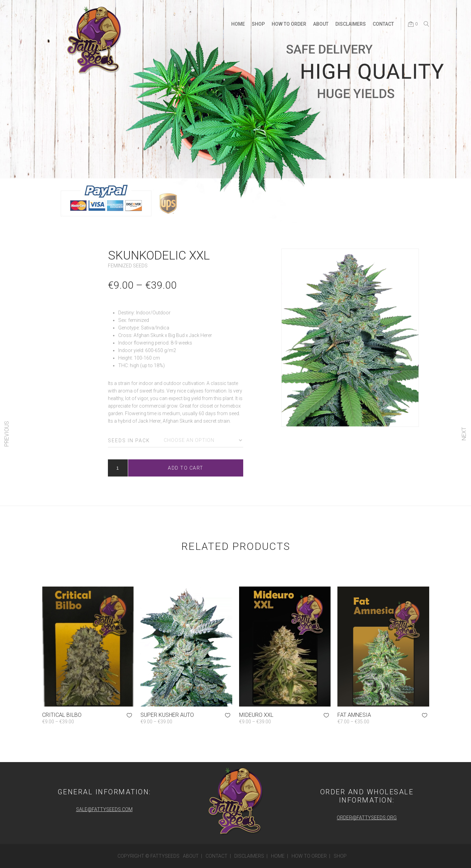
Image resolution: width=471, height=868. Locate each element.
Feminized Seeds (128, 266)
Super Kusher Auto (167, 715)
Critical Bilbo (62, 715)
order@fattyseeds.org (367, 818)
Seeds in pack (129, 441)
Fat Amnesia (354, 715)
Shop (340, 856)
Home (278, 856)
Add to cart (186, 468)
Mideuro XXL (256, 715)
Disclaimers (249, 856)
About (191, 856)
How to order (309, 856)
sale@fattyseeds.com (104, 809)
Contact (216, 856)
